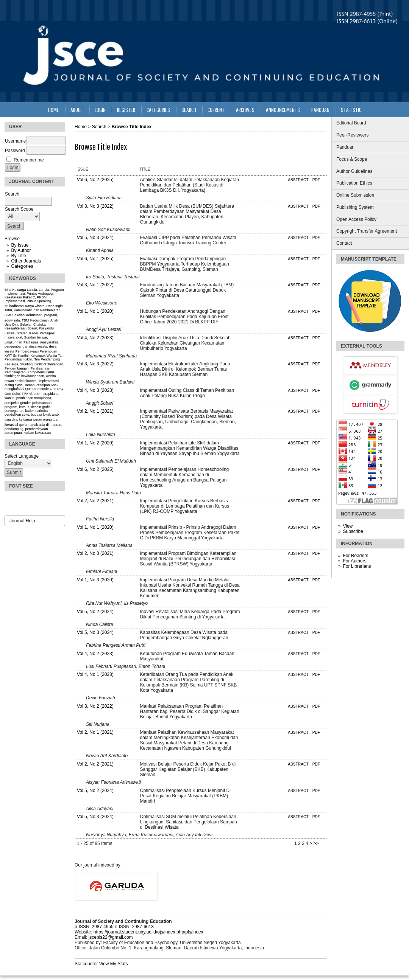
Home (54, 109)
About (77, 109)
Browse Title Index (131, 127)
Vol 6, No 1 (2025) (95, 259)
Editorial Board (351, 123)
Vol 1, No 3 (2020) (95, 580)
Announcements (283, 109)
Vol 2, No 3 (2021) (95, 553)
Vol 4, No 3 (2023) (95, 390)
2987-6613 (143, 927)
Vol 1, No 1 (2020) (95, 311)
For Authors (354, 561)
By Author (21, 250)
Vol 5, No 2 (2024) (95, 612)
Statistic (351, 109)
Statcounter (86, 964)
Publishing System (355, 207)
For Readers (355, 556)
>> (316, 843)
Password (15, 151)
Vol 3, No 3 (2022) (95, 206)
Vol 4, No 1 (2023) (95, 674)
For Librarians (357, 566)
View (348, 526)
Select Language (22, 456)
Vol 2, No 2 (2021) (95, 501)
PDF (316, 180)
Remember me (29, 160)
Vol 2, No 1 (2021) (95, 411)
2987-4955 (102, 927)
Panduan (345, 147)
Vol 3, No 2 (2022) (95, 706)
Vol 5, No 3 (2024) (95, 238)
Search (189, 109)
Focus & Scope (352, 159)
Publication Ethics (354, 183)
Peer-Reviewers (352, 135)
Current (216, 109)
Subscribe (353, 531)
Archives (245, 109)
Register (126, 109)
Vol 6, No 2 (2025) (95, 180)
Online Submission (355, 195)
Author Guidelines (354, 171)
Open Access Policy (356, 219)
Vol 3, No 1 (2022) (95, 285)
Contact (344, 243)
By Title (18, 256)
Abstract (298, 180)
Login (100, 109)
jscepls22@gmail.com (111, 937)
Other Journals (26, 261)
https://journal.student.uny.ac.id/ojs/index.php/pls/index (148, 932)
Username (15, 141)
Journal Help (22, 521)
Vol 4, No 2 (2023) (95, 338)
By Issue (20, 245)
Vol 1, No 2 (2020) (95, 443)
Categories (22, 266)
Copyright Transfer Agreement (367, 231)
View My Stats (114, 964)
